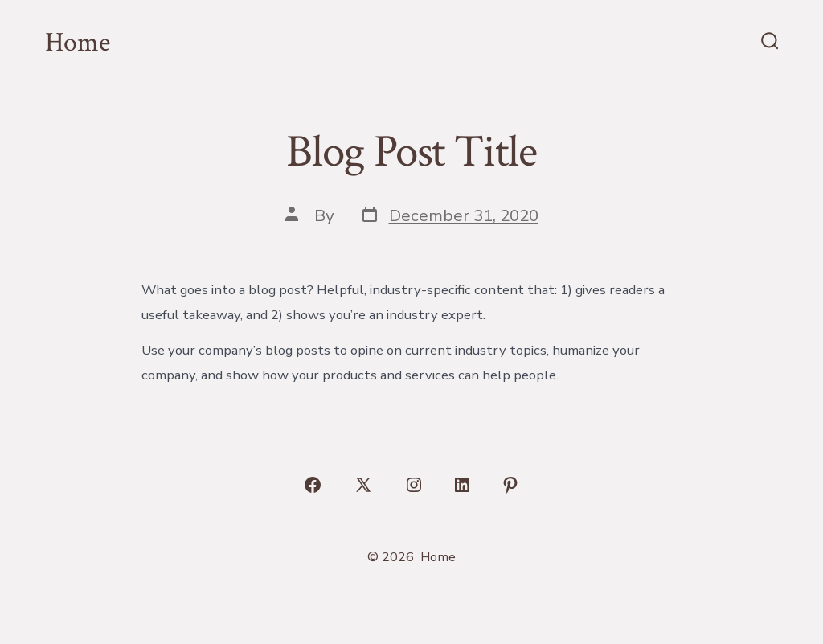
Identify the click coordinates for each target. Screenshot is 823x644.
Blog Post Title (411, 152)
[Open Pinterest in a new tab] (510, 485)
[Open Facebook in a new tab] (313, 485)
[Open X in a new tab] (363, 485)
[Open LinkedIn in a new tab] (462, 485)
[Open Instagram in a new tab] (414, 485)
